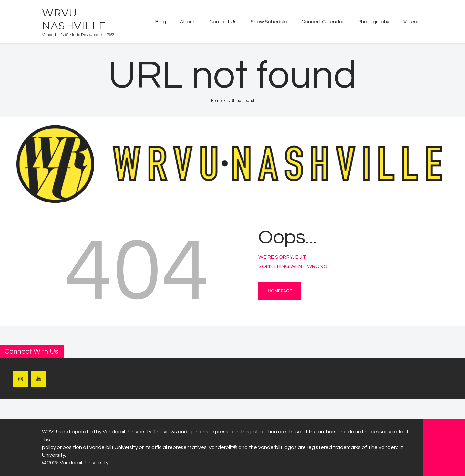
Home (216, 101)
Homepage (280, 291)
